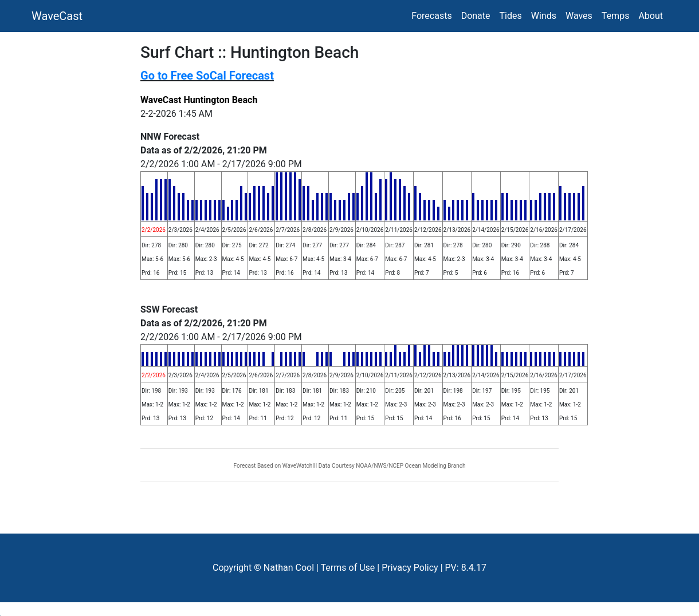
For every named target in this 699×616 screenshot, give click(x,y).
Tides (511, 16)
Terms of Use (348, 568)
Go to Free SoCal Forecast (207, 76)
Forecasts (431, 16)
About (651, 16)
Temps (616, 16)
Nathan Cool (289, 568)
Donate (476, 16)
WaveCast (57, 16)
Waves (579, 16)
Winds (544, 16)
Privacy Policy (410, 568)
